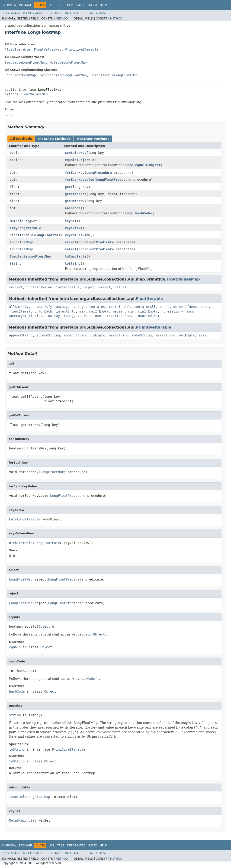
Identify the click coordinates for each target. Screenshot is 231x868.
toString (73, 264)
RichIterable (21, 235)
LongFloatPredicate (96, 242)
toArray (53, 316)
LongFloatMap (21, 242)
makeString (119, 335)
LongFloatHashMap (20, 75)
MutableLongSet (23, 221)
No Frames (73, 13)
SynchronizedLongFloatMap (63, 75)
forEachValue (68, 287)
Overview (9, 5)
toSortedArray (120, 316)
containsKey (76, 153)
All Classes (99, 13)
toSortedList (148, 316)
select (71, 249)
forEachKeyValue (80, 180)
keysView (73, 228)
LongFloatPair (48, 235)
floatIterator (22, 311)
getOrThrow (75, 201)
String (16, 264)
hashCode (73, 208)
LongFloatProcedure (114, 180)
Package (25, 5)
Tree (61, 5)
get (68, 187)
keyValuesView (78, 235)
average (79, 307)
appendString (21, 335)
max (82, 311)
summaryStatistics (26, 316)
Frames (57, 13)
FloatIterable (17, 49)
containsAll (120, 307)
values (120, 287)
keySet (71, 221)
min (131, 311)
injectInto (66, 311)
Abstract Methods (93, 139)
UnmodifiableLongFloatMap (114, 75)
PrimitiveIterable (82, 49)
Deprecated (76, 5)
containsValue (39, 287)
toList (83, 316)
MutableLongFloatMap (68, 62)
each (205, 307)
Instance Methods (54, 139)
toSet (98, 316)
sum (190, 311)
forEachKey (75, 173)
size (203, 335)
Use (51, 5)
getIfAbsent (76, 194)
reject (71, 242)
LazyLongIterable (25, 228)
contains (97, 307)
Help (103, 5)
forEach (45, 311)
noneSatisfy (172, 311)
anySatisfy (42, 307)
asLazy (62, 307)
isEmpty (98, 335)
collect (16, 287)
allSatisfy (19, 307)
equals (71, 160)
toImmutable (76, 256)
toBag (69, 316)
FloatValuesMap (48, 49)
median (119, 311)
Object (85, 160)
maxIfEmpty (99, 311)
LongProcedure (99, 173)
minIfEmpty (148, 311)
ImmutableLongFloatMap (25, 62)
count (164, 307)
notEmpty (187, 335)
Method (62, 19)
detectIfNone (185, 307)
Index (93, 5)
